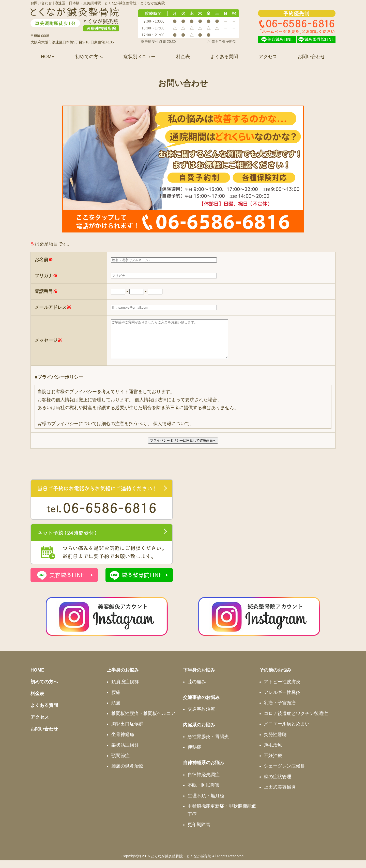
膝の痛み (197, 689)
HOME (48, 57)
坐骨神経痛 (123, 742)
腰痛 (116, 700)
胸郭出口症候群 (127, 731)
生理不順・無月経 (206, 803)
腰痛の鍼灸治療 (127, 774)
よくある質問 (224, 57)
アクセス (268, 57)
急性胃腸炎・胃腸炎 (208, 744)
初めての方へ (89, 57)
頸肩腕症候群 (125, 689)
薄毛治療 (273, 753)
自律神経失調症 (204, 782)
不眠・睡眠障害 (204, 793)
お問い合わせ (311, 57)
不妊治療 (273, 763)
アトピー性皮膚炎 (282, 689)
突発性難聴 (275, 742)
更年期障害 (199, 832)
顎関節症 (120, 763)
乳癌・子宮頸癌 (280, 710)
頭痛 (116, 710)
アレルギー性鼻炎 (282, 700)
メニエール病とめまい (287, 731)
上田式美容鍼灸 (280, 795)
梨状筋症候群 (125, 753)
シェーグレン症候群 (284, 774)
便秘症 (194, 755)
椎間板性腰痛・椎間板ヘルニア (143, 721)
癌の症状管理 (278, 784)
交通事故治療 (201, 717)
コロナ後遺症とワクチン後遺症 (296, 721)
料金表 (183, 57)
